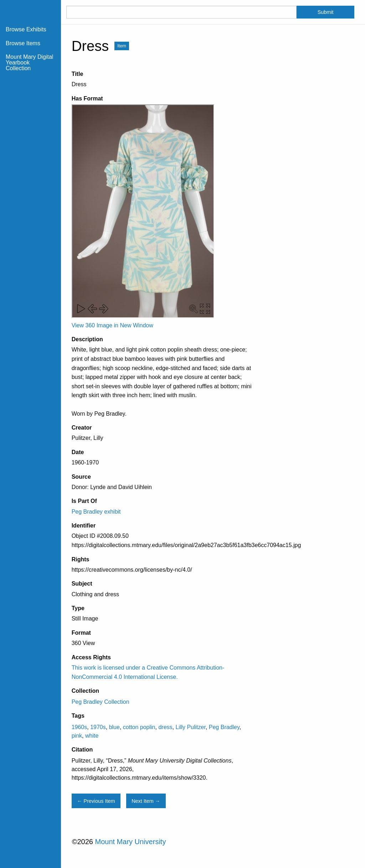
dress (165, 727)
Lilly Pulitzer (190, 727)
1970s (98, 727)
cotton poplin (139, 727)
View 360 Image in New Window (112, 325)
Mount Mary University (130, 842)
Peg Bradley (224, 727)
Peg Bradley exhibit (96, 512)
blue (114, 727)
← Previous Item (96, 801)
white (92, 736)
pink (77, 736)
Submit (326, 12)
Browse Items (23, 43)
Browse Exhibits (26, 29)
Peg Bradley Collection (101, 702)
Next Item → (146, 801)
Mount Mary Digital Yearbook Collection (29, 63)
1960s (79, 727)
